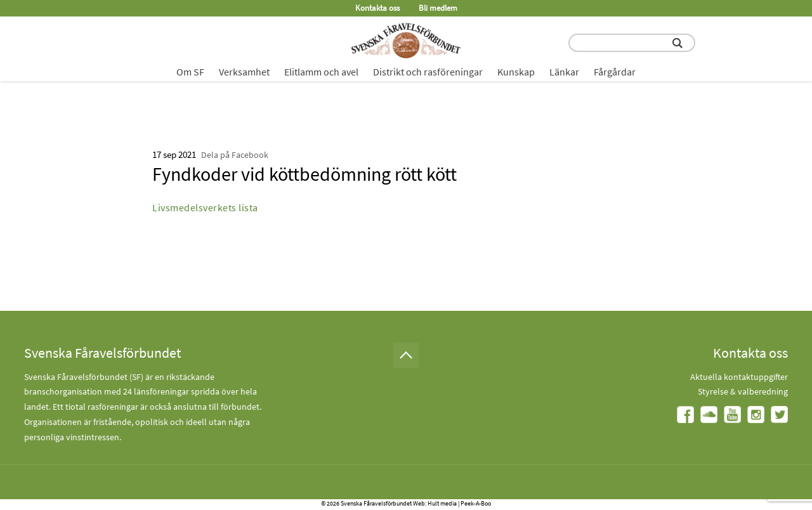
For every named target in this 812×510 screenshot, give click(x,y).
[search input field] (632, 43)
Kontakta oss (377, 8)
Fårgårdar (615, 72)
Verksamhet (244, 72)
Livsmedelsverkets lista (205, 207)
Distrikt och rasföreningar (428, 72)
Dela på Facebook (235, 155)
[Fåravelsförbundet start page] (406, 41)
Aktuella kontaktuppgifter (739, 377)
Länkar (564, 72)
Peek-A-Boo (476, 503)
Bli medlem (438, 8)
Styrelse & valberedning (743, 391)
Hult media (442, 503)
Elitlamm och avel (321, 72)
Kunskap (516, 72)
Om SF (190, 72)
